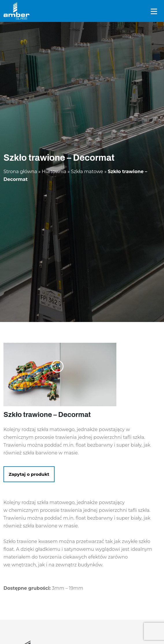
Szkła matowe (87, 172)
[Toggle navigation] (154, 11)
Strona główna (20, 172)
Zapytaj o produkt (29, 474)
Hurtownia (54, 172)
